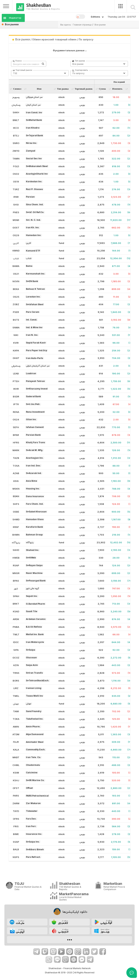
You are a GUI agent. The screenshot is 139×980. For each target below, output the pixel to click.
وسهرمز (16, 97)
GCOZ (16, 658)
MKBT (16, 757)
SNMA (16, 327)
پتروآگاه (16, 542)
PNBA (16, 627)
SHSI (16, 205)
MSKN (16, 489)
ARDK (16, 619)
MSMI (16, 220)
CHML (16, 765)
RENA (16, 412)
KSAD (16, 611)
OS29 (16, 235)
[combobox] (99, 64)
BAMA (16, 266)
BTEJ (16, 136)
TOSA (16, 466)
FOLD (16, 166)
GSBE (16, 512)
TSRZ (16, 189)
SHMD (16, 519)
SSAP (16, 842)
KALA (16, 750)
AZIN (16, 665)
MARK (16, 450)
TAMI (16, 711)
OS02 (16, 174)
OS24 (16, 419)
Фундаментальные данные (69, 50)
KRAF (16, 527)
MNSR (16, 573)
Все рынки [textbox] (78, 64)
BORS (16, 681)
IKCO (16, 128)
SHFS (16, 504)
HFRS (16, 443)
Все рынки (100, 25)
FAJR (16, 742)
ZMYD (16, 151)
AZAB (16, 473)
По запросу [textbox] (78, 73)
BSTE (16, 320)
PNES (16, 212)
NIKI (16, 335)
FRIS (16, 826)
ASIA (16, 481)
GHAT (16, 358)
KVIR (16, 343)
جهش (16, 704)
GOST (16, 228)
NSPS (16, 857)
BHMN (16, 535)
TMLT (16, 634)
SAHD (16, 550)
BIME (16, 834)
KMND (16, 251)
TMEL (16, 696)
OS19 (16, 182)
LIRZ (16, 688)
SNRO (16, 143)
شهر (16, 588)
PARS (16, 796)
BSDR (16, 396)
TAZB (16, 458)
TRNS (16, 673)
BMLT (16, 120)
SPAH (16, 596)
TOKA (16, 719)
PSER (16, 312)
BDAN (16, 496)
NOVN (16, 281)
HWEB (16, 558)
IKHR (16, 389)
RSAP (16, 565)
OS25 (16, 297)
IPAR (16, 197)
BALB (16, 849)
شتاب (16, 258)
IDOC (16, 642)
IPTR (16, 404)
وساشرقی (16, 366)
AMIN (16, 727)
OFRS (16, 819)
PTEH (16, 381)
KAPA (16, 350)
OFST (16, 788)
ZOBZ (16, 304)
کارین (16, 243)
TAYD (16, 811)
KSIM (16, 773)
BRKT (16, 604)
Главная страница (82, 25)
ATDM (16, 734)
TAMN (16, 159)
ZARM (16, 803)
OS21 (16, 274)
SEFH (16, 427)
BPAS (16, 581)
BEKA (16, 289)
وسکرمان (16, 105)
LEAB (16, 373)
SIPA (16, 650)
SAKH (16, 112)
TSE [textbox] (15, 73)
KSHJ (16, 780)
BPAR (16, 435)
